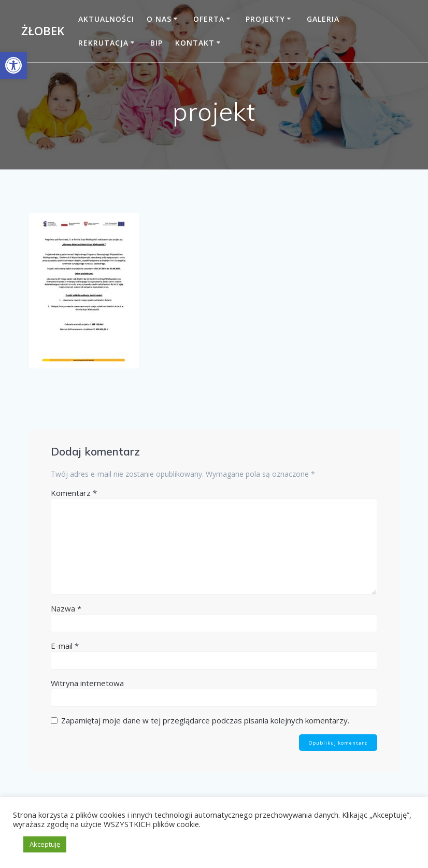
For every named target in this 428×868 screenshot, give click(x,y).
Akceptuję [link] (45, 844)
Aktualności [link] (106, 19)
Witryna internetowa (87, 683)
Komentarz (74, 493)
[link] (13, 65)
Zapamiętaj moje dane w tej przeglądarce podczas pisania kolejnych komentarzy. (205, 720)
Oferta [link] (209, 19)
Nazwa (66, 608)
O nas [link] (159, 19)
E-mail (65, 646)
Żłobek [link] (43, 31)
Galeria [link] (323, 19)
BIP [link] (156, 43)
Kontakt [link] (195, 43)
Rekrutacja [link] (103, 43)
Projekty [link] (265, 19)
